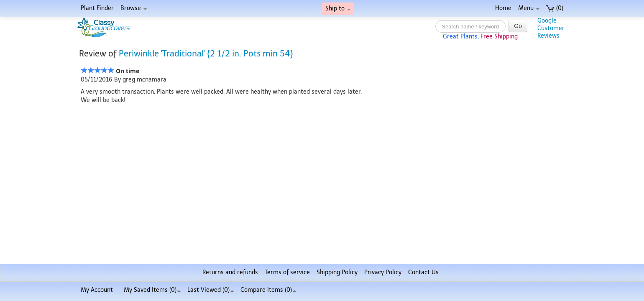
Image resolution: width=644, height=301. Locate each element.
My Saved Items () (152, 290)
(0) (555, 8)
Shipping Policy (337, 272)
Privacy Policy (383, 272)
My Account (97, 290)
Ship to (338, 9)
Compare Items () (268, 290)
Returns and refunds (230, 272)
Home (503, 8)
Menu (529, 8)
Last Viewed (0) (211, 290)
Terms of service (287, 272)
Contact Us (423, 272)
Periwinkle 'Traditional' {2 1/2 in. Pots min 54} (206, 54)
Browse (134, 8)
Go (518, 26)
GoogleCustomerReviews (551, 28)
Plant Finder (97, 8)
